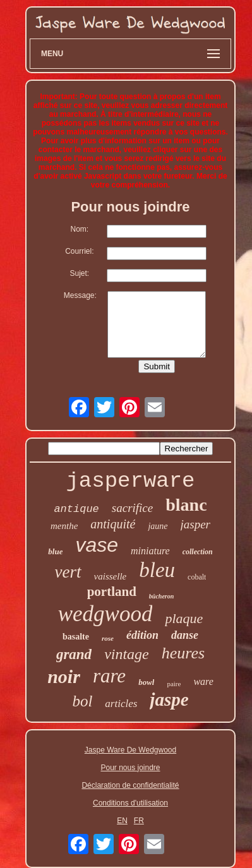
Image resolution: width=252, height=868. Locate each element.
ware (203, 681)
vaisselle (111, 576)
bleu (157, 570)
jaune (158, 526)
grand (74, 654)
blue (55, 551)
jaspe (169, 699)
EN (122, 821)
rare (109, 676)
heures (183, 653)
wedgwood (105, 614)
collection (198, 552)
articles (121, 704)
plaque (184, 618)
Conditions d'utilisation (130, 803)
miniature (150, 551)
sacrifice (132, 508)
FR (139, 821)
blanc (186, 505)
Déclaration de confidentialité (130, 785)
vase (97, 545)
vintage (127, 654)
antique (76, 509)
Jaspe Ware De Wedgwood (130, 750)
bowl (146, 682)
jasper (196, 524)
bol (82, 701)
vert (68, 572)
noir (64, 676)
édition (142, 635)
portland (112, 592)
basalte (76, 637)
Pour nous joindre (130, 768)
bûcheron (161, 596)
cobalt (197, 577)
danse (185, 635)
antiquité (113, 524)
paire (174, 684)
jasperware (130, 481)
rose (108, 638)
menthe (64, 526)
